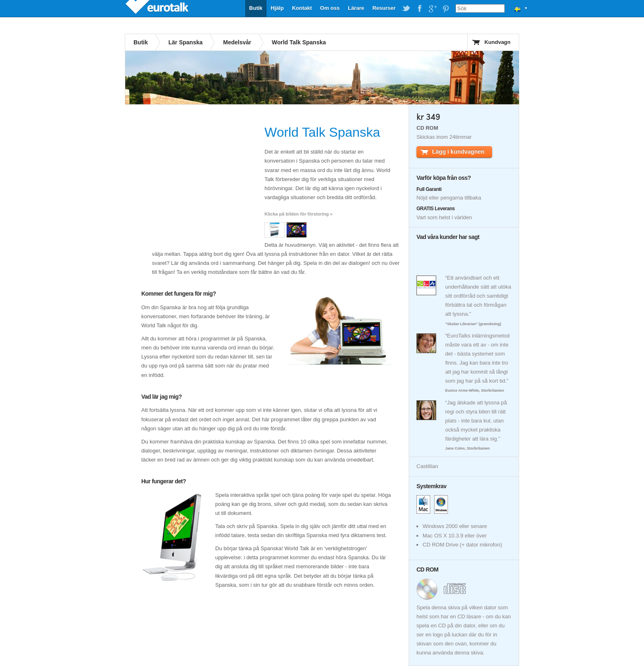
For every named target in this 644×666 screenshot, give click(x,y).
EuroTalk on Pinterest (446, 9)
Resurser (384, 8)
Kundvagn (497, 42)
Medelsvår (237, 42)
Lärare (356, 8)
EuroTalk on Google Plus (432, 9)
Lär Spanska (185, 42)
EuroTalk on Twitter (406, 9)
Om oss (330, 8)
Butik (256, 8)
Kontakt (302, 8)
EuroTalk (158, 8)
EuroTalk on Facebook (419, 9)
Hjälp (277, 8)
